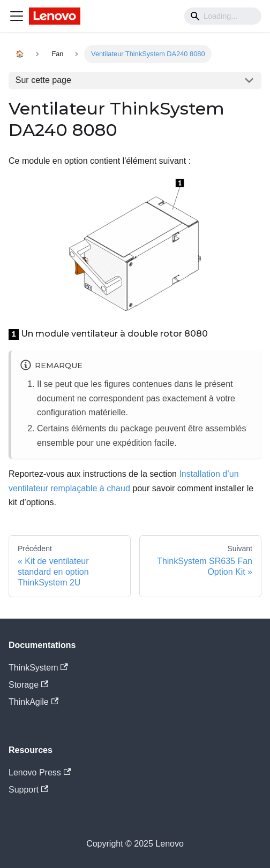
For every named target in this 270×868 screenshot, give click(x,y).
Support (28, 790)
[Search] (223, 16)
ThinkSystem (38, 668)
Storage (28, 685)
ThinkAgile (33, 702)
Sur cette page (43, 80)
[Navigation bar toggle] (17, 16)
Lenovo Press (40, 772)
